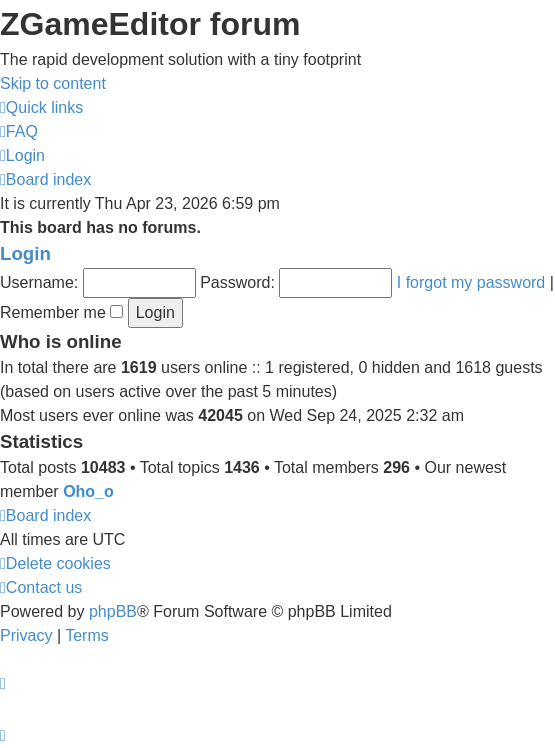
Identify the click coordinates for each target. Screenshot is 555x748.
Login (25, 253)
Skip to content (53, 83)
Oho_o (88, 491)
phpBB (113, 611)
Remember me (61, 312)
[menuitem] (19, 131)
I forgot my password (471, 282)
